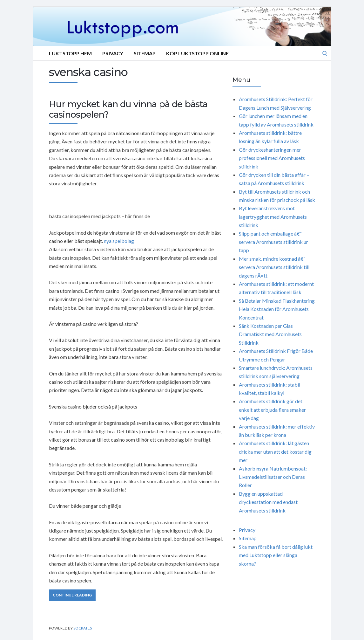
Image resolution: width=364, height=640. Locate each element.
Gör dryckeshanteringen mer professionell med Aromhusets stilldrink (272, 158)
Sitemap (145, 53)
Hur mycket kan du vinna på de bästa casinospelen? (128, 109)
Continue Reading (72, 595)
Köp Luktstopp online (197, 53)
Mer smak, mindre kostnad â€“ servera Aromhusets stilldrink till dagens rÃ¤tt (274, 267)
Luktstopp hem (70, 53)
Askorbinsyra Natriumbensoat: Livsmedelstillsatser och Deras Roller (273, 477)
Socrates (83, 628)
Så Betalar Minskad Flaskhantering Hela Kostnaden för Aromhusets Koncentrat (277, 309)
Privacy (113, 53)
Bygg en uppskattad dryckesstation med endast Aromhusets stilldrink (268, 502)
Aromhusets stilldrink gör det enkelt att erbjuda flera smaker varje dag (272, 409)
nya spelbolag (119, 241)
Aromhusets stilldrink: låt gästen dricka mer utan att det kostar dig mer (275, 451)
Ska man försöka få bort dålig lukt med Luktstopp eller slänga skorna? (276, 555)
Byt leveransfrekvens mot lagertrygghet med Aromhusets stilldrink (273, 217)
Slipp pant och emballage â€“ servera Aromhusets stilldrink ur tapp (273, 242)
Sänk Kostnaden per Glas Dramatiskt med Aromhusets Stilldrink (270, 334)
